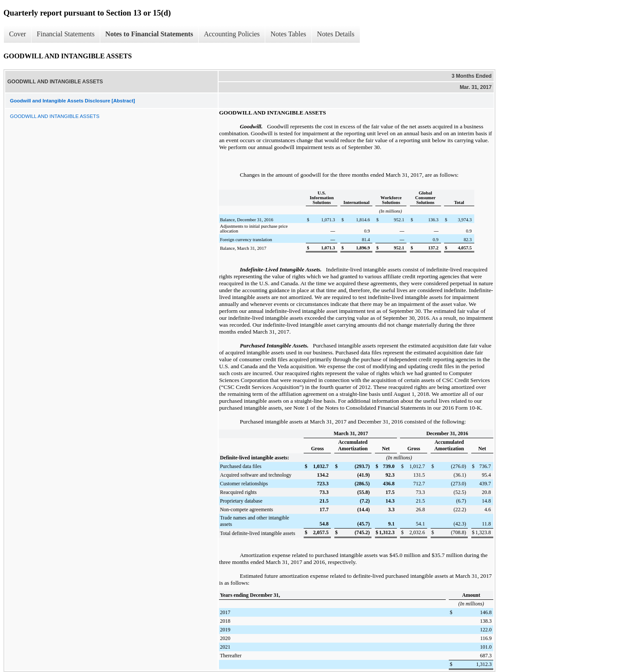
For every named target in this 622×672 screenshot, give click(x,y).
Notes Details (336, 34)
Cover (17, 34)
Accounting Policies (232, 34)
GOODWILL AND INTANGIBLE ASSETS (55, 116)
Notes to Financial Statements (149, 34)
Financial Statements (66, 34)
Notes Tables (288, 34)
